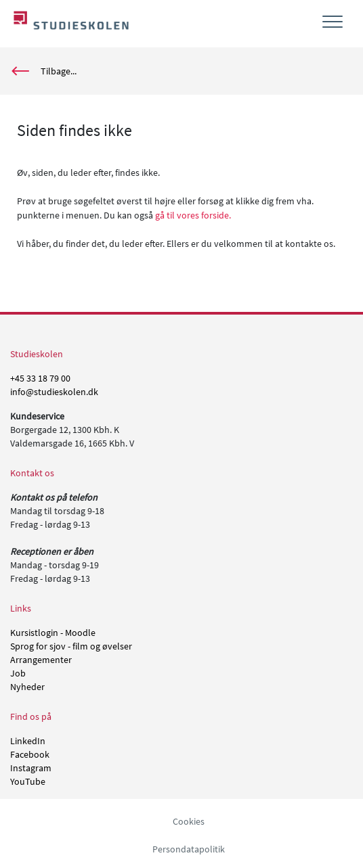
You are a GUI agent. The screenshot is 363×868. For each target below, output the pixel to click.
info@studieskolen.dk (54, 392)
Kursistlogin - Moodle (53, 633)
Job (18, 673)
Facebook (30, 754)
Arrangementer (41, 660)
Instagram (31, 768)
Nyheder (27, 687)
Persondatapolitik (189, 849)
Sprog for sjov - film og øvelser (71, 646)
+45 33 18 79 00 (40, 378)
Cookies (189, 821)
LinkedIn (28, 741)
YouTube (28, 781)
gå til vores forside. (193, 215)
